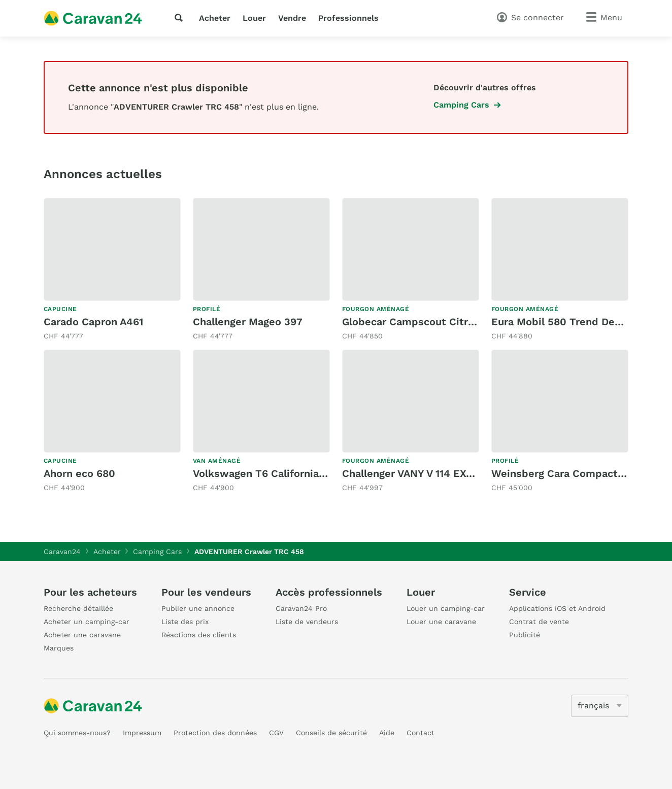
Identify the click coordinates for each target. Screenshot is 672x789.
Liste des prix (185, 622)
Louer (254, 18)
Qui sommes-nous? (77, 733)
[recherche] (181, 18)
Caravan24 (62, 552)
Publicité (525, 635)
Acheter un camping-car (87, 622)
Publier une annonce (198, 608)
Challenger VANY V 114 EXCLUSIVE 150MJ (443, 473)
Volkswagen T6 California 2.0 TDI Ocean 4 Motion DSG (328, 473)
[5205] (600, 706)
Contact (421, 733)
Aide (387, 733)
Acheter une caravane (82, 635)
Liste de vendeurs (307, 622)
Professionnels (348, 18)
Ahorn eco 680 (79, 473)
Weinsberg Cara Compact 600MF (573, 473)
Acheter (215, 18)
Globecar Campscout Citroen (414, 322)
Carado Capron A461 (93, 322)
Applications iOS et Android (557, 608)
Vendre (292, 18)
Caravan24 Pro (301, 608)
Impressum (142, 733)
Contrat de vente (539, 622)
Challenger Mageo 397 (248, 322)
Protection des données (215, 733)
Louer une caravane (441, 622)
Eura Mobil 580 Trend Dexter (563, 322)
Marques (59, 648)
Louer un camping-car (446, 608)
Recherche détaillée (78, 608)
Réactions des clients (199, 635)
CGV (276, 733)
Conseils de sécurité (331, 733)
